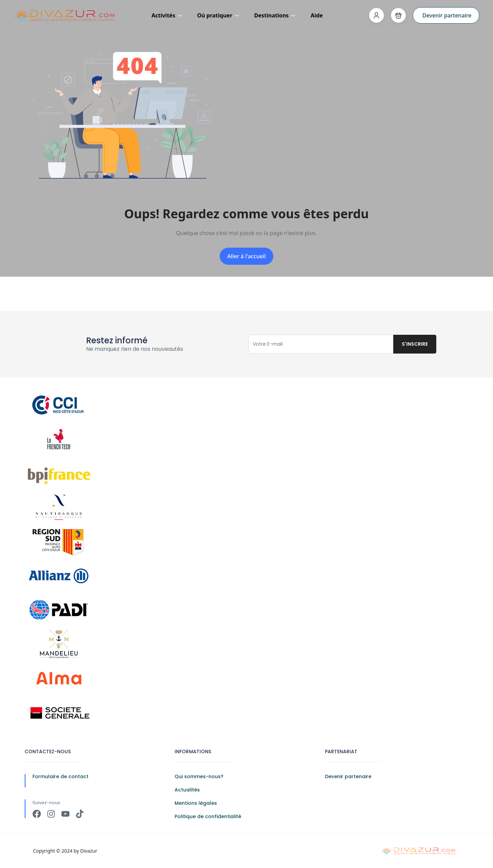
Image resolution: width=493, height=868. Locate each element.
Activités (167, 15)
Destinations (275, 15)
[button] (398, 15)
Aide (317, 15)
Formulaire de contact (60, 776)
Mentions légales (196, 803)
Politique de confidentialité (208, 816)
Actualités (187, 790)
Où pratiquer (218, 15)
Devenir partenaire (447, 15)
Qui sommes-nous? (199, 776)
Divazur (89, 851)
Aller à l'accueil (246, 256)
